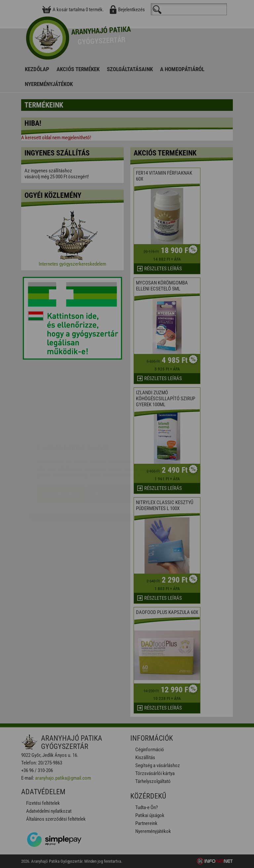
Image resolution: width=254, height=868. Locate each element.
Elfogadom (61, 455)
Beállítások (112, 455)
